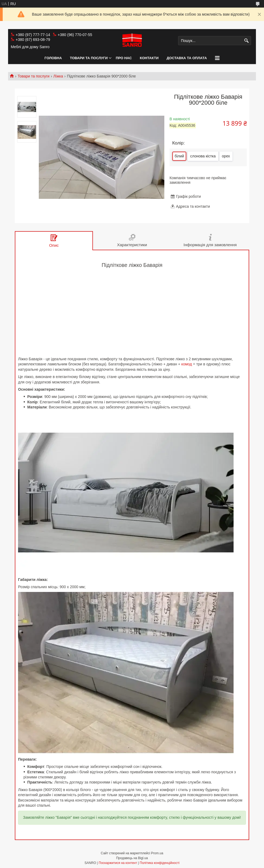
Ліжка (58, 76)
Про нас (124, 58)
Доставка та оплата (187, 58)
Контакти (149, 58)
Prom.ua (157, 853)
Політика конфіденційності (160, 863)
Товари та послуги (89, 58)
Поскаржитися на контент (118, 863)
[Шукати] (246, 41)
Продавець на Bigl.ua (132, 858)
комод (187, 364)
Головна (53, 58)
